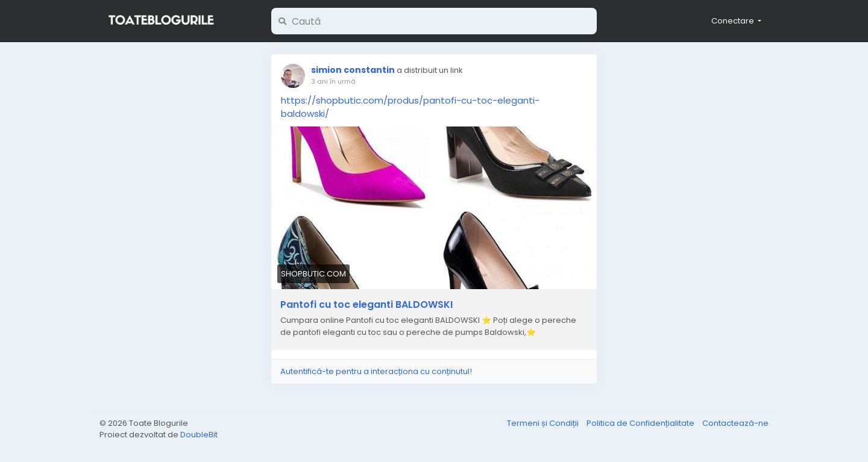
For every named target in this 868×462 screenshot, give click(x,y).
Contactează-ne (735, 423)
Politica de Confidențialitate (641, 423)
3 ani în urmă (333, 81)
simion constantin (353, 70)
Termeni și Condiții (544, 423)
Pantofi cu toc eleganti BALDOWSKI (366, 305)
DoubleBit (199, 435)
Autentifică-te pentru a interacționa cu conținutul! (376, 371)
